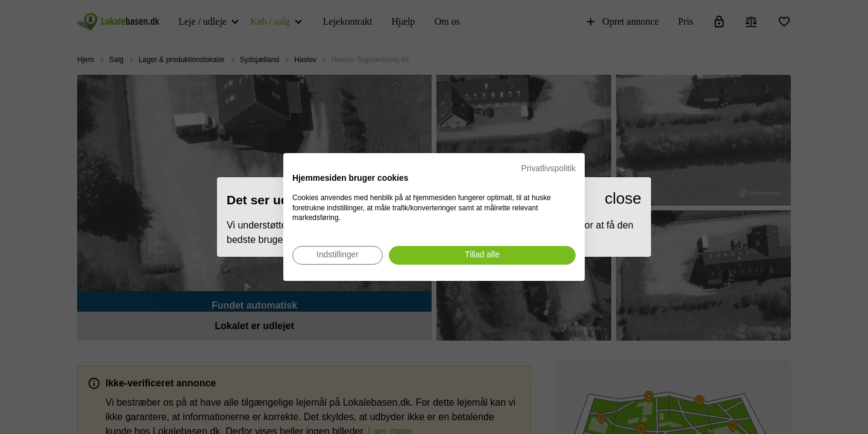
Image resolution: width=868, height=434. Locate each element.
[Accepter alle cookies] (482, 255)
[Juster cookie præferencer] (338, 255)
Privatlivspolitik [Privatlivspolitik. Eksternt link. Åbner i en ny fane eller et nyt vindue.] (549, 168)
